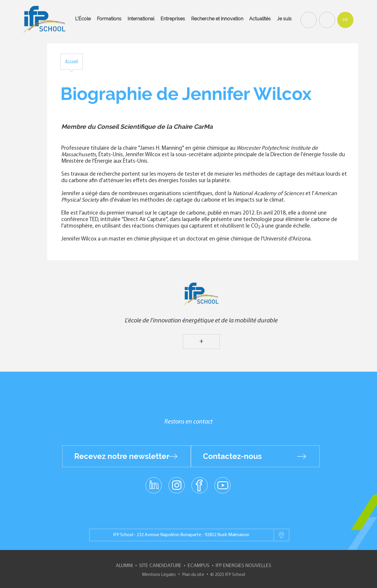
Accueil (72, 61)
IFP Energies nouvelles (243, 566)
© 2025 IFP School (228, 575)
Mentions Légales (159, 575)
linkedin (154, 482)
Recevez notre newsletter (122, 456)
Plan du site (193, 575)
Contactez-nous (232, 456)
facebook (200, 485)
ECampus (199, 566)
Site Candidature (160, 566)
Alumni (124, 566)
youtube (223, 485)
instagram (176, 485)
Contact (326, 19)
